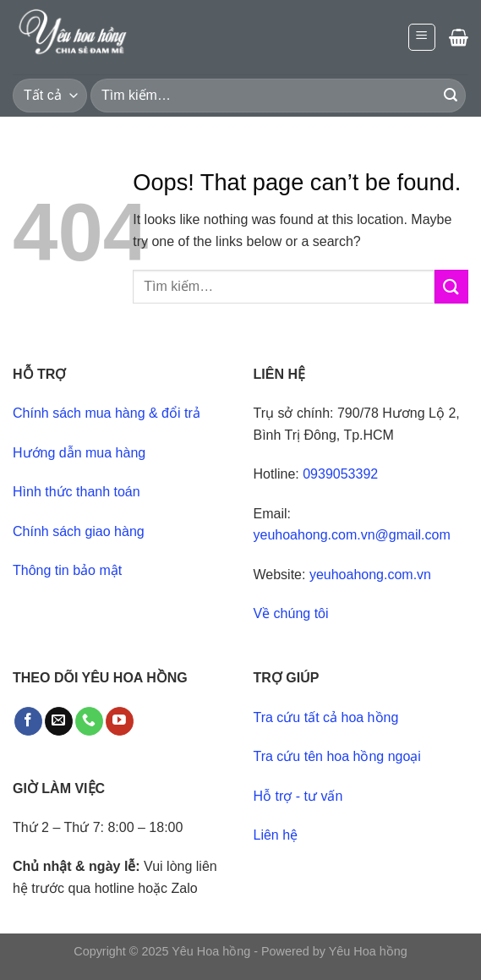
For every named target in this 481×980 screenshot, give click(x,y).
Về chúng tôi (291, 613)
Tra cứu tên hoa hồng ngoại (337, 756)
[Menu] (422, 37)
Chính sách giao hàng (79, 531)
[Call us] (89, 721)
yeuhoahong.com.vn (370, 575)
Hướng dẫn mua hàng (79, 453)
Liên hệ (276, 835)
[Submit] (451, 96)
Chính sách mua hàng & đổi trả (107, 413)
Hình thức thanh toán (77, 492)
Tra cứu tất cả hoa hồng (326, 717)
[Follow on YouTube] (120, 721)
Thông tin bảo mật (67, 570)
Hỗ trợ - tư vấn (298, 796)
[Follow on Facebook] (28, 721)
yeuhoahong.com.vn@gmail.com (352, 535)
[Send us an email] (59, 721)
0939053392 (340, 474)
